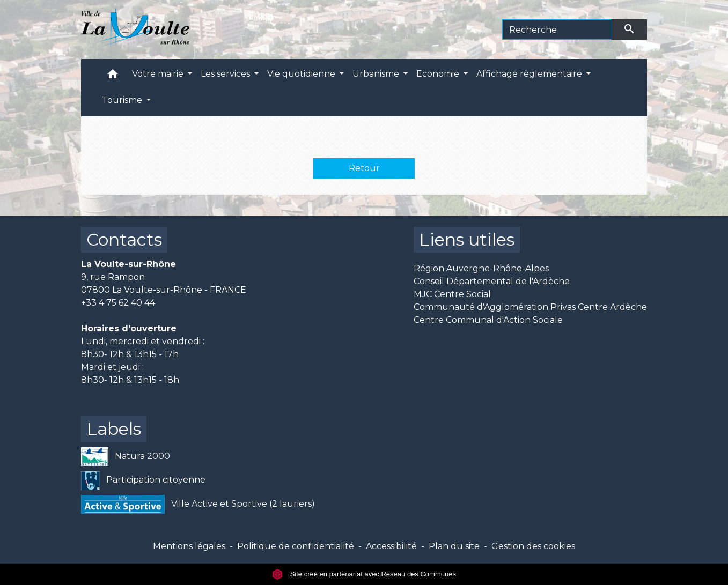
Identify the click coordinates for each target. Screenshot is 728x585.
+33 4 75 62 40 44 (118, 303)
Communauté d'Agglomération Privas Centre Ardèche (530, 307)
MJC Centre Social (452, 294)
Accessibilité (391, 546)
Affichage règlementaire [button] (530, 74)
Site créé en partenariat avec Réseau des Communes (364, 574)
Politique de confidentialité (296, 546)
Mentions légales (189, 546)
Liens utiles (467, 239)
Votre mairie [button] (159, 74)
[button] (113, 76)
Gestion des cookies (533, 546)
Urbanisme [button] (377, 74)
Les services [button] (226, 74)
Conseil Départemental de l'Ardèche (492, 281)
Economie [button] (439, 74)
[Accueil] (135, 29)
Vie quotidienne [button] (302, 74)
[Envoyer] (629, 29)
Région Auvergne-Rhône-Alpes (481, 268)
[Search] (557, 29)
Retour (364, 168)
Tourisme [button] (123, 100)
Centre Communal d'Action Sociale (488, 320)
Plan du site (454, 546)
